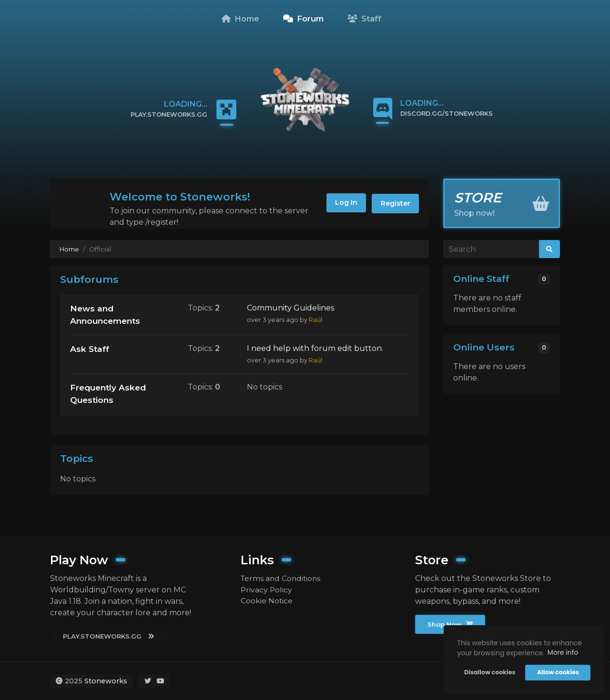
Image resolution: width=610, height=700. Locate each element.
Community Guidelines (290, 308)
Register (395, 203)
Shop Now (451, 624)
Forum (303, 19)
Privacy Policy (267, 589)
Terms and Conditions (282, 578)
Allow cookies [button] (557, 672)
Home (240, 19)
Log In (343, 203)
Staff (364, 19)
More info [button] (562, 652)
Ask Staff (90, 349)
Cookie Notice (267, 601)
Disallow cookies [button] (489, 672)
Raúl (315, 320)
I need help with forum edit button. (315, 349)
